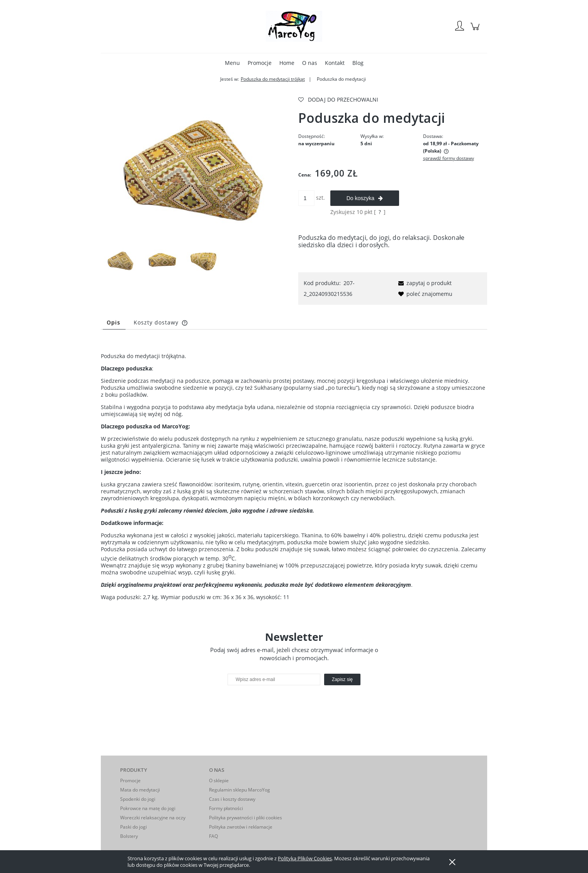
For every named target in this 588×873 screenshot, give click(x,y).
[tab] (114, 322)
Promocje (130, 780)
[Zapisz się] (342, 679)
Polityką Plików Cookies (305, 858)
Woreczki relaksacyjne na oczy (153, 818)
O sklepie (219, 780)
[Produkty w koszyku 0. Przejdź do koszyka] (476, 30)
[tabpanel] (294, 470)
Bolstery (129, 836)
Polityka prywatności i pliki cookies (246, 818)
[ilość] (306, 198)
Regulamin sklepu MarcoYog (240, 790)
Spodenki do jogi (138, 799)
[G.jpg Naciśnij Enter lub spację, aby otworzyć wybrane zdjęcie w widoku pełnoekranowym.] (195, 169)
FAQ (213, 836)
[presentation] (282, 702)
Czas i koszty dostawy (232, 799)
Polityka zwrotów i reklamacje (241, 827)
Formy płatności (226, 808)
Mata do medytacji (140, 790)
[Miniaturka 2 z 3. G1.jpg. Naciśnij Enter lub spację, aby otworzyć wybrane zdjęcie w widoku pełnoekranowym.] (162, 261)
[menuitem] (232, 63)
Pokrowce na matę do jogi (148, 808)
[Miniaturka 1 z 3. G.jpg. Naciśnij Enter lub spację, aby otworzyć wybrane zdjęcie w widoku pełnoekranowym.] (121, 261)
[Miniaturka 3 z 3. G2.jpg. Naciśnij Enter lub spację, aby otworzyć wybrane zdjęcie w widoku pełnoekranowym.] (204, 261)
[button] (424, 283)
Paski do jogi (133, 827)
